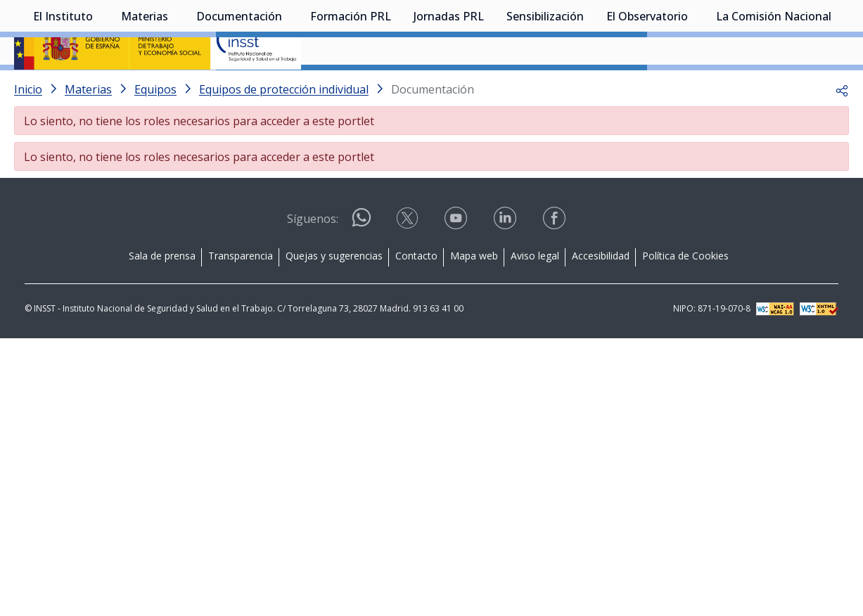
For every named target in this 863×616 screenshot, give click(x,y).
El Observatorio (647, 88)
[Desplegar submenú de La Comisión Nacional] (838, 86)
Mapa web (474, 293)
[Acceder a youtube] (457, 260)
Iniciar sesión (796, 32)
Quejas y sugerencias (334, 293)
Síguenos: (313, 256)
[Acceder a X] (409, 260)
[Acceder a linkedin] (506, 260)
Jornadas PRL (449, 88)
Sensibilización (545, 88)
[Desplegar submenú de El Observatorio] (695, 86)
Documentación (239, 88)
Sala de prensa (162, 293)
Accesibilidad (601, 293)
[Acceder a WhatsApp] (362, 261)
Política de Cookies (685, 293)
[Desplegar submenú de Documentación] (289, 86)
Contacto (416, 293)
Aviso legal (535, 293)
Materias (145, 88)
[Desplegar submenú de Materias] (175, 86)
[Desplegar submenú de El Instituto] (100, 86)
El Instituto (63, 88)
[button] (842, 127)
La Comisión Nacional (774, 88)
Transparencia (241, 293)
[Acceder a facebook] (556, 260)
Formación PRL (351, 88)
